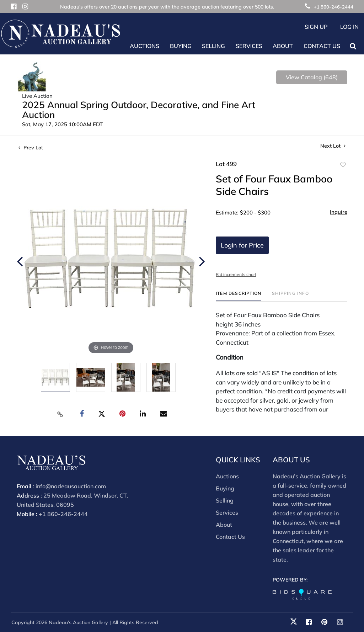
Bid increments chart (236, 274)
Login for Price (242, 245)
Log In (349, 27)
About (224, 525)
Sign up (316, 27)
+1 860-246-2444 (329, 7)
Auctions (227, 476)
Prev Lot (31, 148)
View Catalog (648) (312, 77)
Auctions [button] (144, 46)
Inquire (339, 212)
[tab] (239, 296)
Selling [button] (213, 46)
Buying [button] (181, 46)
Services (227, 512)
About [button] (283, 46)
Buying (225, 488)
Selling (225, 500)
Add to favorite (343, 165)
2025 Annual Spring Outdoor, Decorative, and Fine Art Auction (139, 110)
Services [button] (249, 46)
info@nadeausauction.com (71, 486)
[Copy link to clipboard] (60, 414)
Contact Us (322, 46)
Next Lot (333, 146)
